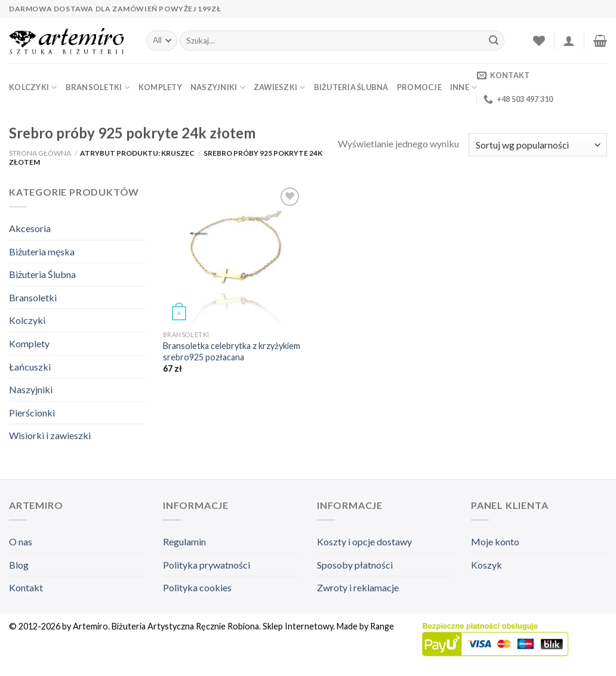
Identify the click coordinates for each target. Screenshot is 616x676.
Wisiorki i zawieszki (50, 435)
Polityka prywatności (207, 565)
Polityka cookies (197, 587)
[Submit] (494, 41)
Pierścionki (32, 413)
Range (382, 626)
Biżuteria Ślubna (351, 87)
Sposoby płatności (355, 565)
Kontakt (26, 587)
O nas (21, 541)
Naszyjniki (218, 87)
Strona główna (40, 153)
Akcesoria (30, 228)
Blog (19, 565)
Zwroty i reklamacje (358, 587)
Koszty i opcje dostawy (364, 541)
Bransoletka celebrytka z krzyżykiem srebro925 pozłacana (232, 351)
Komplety (160, 87)
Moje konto (495, 541)
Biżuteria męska (42, 251)
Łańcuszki (30, 367)
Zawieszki (280, 87)
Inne (463, 87)
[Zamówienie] (538, 145)
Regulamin (184, 541)
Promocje (419, 87)
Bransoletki (98, 87)
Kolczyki (33, 87)
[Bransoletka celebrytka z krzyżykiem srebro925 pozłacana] (233, 254)
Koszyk (486, 565)
